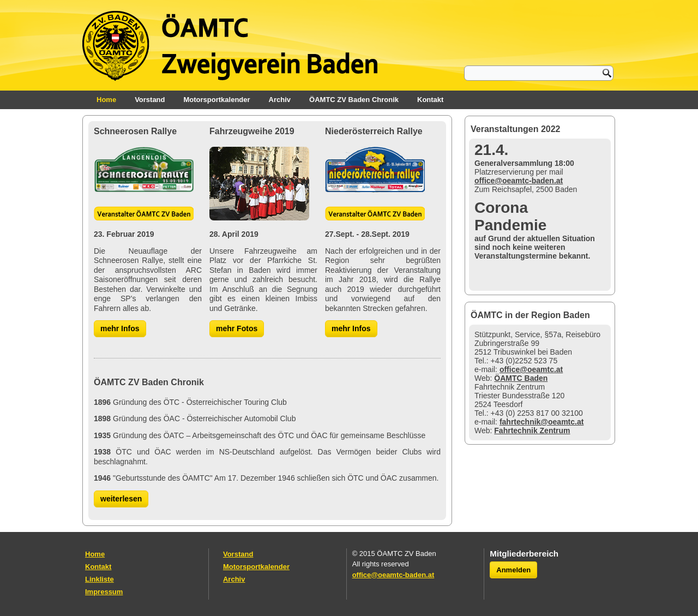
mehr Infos (120, 328)
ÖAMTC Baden (521, 378)
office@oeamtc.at (531, 369)
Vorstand (150, 100)
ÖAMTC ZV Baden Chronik (354, 100)
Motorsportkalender (217, 100)
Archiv (280, 100)
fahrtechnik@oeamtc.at (541, 422)
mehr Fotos (237, 328)
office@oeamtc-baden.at (519, 181)
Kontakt (430, 100)
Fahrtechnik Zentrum (532, 430)
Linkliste (100, 579)
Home (106, 100)
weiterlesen (121, 499)
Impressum (104, 592)
